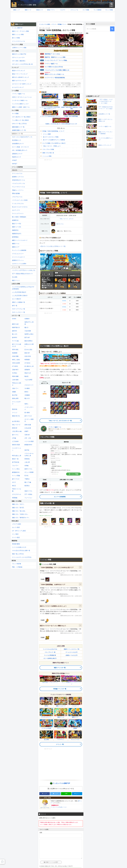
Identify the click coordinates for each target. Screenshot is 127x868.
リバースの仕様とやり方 (19, 547)
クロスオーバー (29, 385)
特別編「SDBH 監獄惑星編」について (53, 131)
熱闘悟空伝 (15, 230)
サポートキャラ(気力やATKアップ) (22, 137)
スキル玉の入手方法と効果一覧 (21, 551)
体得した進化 (16, 360)
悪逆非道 (15, 409)
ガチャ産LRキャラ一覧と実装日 (21, 117)
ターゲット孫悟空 (29, 420)
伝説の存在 (28, 356)
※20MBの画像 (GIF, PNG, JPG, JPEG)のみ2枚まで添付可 (56, 866)
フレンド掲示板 (17, 564)
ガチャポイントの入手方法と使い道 (22, 64)
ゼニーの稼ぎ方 (17, 299)
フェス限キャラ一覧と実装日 (20, 120)
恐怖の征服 (28, 425)
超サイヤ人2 (28, 416)
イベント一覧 (60, 744)
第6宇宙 (27, 450)
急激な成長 (15, 398)
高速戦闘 (15, 353)
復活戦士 (27, 486)
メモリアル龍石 (17, 524)
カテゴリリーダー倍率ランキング (22, 84)
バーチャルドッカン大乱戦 (20, 200)
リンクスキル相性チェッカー (20, 104)
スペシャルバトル (17, 173)
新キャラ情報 (16, 38)
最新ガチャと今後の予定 (19, 54)
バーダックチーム (29, 408)
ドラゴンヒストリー (18, 254)
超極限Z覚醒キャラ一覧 (19, 130)
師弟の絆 (15, 428)
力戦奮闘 (27, 395)
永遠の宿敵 (15, 356)
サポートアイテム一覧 (18, 309)
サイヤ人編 (15, 341)
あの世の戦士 (16, 421)
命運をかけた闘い (29, 345)
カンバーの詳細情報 (60, 497)
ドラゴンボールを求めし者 (29, 455)
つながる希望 (28, 380)
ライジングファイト (18, 214)
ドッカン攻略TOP (17, 28)
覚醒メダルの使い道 (48, 153)
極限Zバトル (16, 244)
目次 (59, 128)
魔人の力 (27, 398)
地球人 (26, 404)
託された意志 (28, 350)
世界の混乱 (15, 350)
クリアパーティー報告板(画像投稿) (55, 78)
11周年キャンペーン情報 (19, 48)
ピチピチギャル (17, 494)
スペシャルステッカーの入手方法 (22, 557)
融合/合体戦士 (29, 341)
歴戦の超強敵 (16, 193)
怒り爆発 (27, 413)
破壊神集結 (15, 237)
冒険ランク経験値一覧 (18, 302)
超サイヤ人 (15, 435)
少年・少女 (28, 438)
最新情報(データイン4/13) (52, 54)
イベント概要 (47, 134)
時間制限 (27, 360)
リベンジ (15, 413)
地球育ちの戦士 (29, 334)
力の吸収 (27, 388)
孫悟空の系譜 (16, 445)
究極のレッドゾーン (18, 190)
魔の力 (26, 327)
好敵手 (26, 431)
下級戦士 (27, 479)
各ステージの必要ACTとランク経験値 (54, 140)
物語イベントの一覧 (60, 668)
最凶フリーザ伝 (17, 224)
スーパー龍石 (16, 537)
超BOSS (14, 331)
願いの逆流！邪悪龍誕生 (19, 217)
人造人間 (27, 462)
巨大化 (26, 476)
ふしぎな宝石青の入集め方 (20, 296)
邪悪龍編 (15, 498)
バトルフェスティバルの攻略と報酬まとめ (57, 70)
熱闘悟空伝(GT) (17, 234)
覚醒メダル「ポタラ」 (18, 504)
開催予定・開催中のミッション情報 (55, 57)
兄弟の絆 (27, 435)
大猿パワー (15, 388)
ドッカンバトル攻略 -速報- (27, 5)
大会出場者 (28, 331)
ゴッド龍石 (15, 534)
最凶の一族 (15, 459)
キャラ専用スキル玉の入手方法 (54, 67)
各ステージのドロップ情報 (51, 137)
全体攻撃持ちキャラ (18, 144)
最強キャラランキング (18, 71)
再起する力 (28, 373)
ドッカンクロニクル (18, 204)
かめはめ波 (28, 428)
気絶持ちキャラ (17, 157)
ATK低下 (15, 160)
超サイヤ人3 (16, 479)
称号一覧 (15, 306)
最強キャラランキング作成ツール (54, 74)
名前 (41, 833)
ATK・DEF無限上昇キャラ (20, 150)
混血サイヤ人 (28, 491)
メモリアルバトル (17, 197)
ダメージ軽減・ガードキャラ (20, 147)
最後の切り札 (16, 416)
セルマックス (16, 210)
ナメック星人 (16, 469)
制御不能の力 (16, 327)
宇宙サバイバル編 (17, 490)
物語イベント (16, 280)
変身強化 (27, 459)
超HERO (15, 337)
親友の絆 (27, 353)
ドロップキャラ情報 (48, 149)
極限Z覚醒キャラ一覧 (18, 127)
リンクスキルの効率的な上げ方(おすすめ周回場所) (23, 288)
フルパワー (15, 466)
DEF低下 (15, 164)
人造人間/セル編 (17, 431)
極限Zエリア (16, 247)
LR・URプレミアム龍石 (19, 531)
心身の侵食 (15, 380)
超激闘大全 (15, 220)
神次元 (14, 486)
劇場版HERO (28, 445)
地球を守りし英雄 (29, 323)
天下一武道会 (28, 494)
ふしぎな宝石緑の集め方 (19, 292)
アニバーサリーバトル (18, 187)
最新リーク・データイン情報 (20, 31)
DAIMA (14, 319)
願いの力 (15, 334)
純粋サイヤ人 (28, 469)
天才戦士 (15, 373)
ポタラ (14, 482)
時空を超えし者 (17, 456)
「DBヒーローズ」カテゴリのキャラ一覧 (60, 421)
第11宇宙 (15, 395)
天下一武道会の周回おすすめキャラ (22, 274)
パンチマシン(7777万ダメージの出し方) (24, 270)
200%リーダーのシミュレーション (22, 97)
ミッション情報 (47, 156)
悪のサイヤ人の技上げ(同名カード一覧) (53, 246)
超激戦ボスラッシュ (18, 260)
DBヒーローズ (16, 425)
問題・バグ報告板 (17, 567)
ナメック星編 (16, 476)
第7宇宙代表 (16, 462)
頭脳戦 (14, 392)
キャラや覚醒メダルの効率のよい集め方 (54, 143)
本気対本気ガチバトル (18, 180)
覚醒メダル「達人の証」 (19, 511)
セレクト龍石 (16, 527)
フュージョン (28, 498)
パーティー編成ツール (51, 64)
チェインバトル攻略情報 (19, 250)
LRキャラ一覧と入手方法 (19, 124)
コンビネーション (17, 449)
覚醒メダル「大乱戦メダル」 (20, 514)
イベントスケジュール (18, 41)
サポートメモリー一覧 (18, 312)
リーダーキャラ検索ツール (20, 100)
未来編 (26, 466)
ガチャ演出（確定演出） (19, 61)
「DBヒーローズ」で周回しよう (51, 146)
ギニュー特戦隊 (29, 472)
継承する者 (15, 324)
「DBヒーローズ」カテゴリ (66, 219)
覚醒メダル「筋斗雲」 (18, 508)
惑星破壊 (27, 370)
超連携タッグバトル (18, 177)
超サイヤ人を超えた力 (17, 345)
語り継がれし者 (29, 366)
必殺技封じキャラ (17, 154)
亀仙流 (26, 376)
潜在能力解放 (16, 544)
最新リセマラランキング (19, 81)
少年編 (14, 438)
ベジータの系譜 (29, 441)
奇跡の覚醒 (15, 376)
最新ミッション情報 (18, 34)
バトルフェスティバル (18, 183)
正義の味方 (15, 370)
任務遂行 (27, 319)
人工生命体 (15, 441)
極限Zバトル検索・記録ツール (21, 107)
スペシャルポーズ (17, 403)
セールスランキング (18, 87)
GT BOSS (27, 363)
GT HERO (15, 366)
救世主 (26, 392)
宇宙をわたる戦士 (17, 384)
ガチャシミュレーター (18, 57)
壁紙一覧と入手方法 (18, 554)
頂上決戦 (15, 277)
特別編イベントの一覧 (60, 689)
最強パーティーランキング (20, 74)
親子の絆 (27, 337)
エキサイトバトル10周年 (19, 264)
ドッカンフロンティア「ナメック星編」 (56, 60)
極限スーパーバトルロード (20, 240)
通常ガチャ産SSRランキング (20, 77)
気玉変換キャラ (17, 140)
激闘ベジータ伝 (17, 227)
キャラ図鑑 (15, 114)
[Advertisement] (63, 17)
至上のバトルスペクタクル (20, 207)
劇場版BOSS (16, 472)
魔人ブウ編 (28, 482)
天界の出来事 (16, 363)
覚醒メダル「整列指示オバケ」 (21, 518)
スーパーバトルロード (18, 257)
